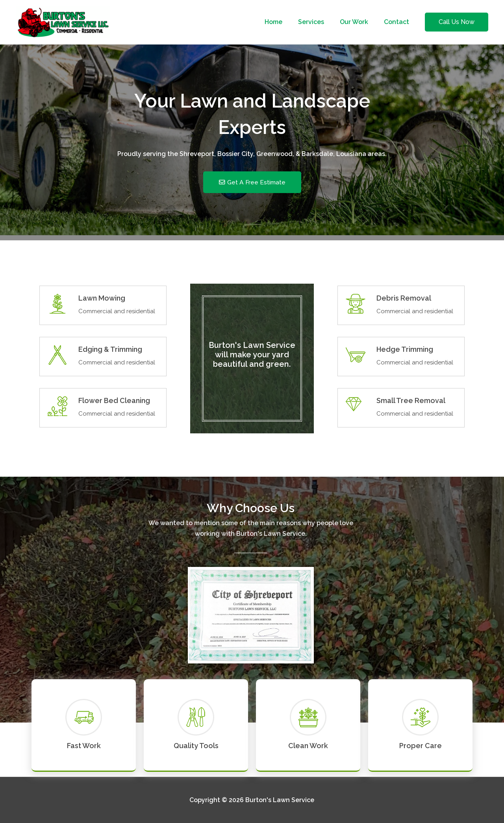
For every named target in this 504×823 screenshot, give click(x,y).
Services (319, 22)
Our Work (359, 22)
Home (284, 22)
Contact (398, 22)
